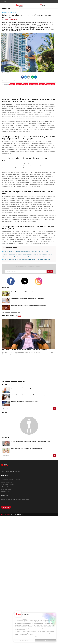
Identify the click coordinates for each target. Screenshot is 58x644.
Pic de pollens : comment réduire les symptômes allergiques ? (27, 292)
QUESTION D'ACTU (8, 8)
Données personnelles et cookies (11, 480)
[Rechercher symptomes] (54, 455)
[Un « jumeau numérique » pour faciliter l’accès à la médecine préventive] (29, 334)
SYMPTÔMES (6, 438)
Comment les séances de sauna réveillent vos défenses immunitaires (28, 306)
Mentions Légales (7, 489)
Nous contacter (6, 491)
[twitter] (27, 281)
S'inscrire (50, 271)
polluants (12, 84)
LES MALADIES (7, 384)
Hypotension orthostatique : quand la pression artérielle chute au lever (29, 388)
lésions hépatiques (34, 84)
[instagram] (41, 281)
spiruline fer (19, 84)
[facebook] (13, 281)
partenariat (42, 84)
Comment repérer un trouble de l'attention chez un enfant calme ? (28, 299)
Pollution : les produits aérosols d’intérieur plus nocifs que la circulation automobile (26, 251)
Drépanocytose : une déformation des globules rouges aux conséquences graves (31, 395)
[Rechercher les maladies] (54, 409)
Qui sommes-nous (7, 482)
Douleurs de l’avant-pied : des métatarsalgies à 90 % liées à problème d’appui (31, 442)
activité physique (51, 84)
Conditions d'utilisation (8, 484)
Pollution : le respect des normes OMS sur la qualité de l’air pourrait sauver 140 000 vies (27, 259)
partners (24, 619)
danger (26, 84)
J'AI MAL (5, 412)
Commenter (33, 81)
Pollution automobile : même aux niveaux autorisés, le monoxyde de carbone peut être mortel (29, 254)
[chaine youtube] (18, 316)
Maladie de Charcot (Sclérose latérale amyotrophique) (25, 402)
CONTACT (4, 1)
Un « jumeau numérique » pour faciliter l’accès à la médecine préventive (25, 350)
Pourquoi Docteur (6, 514)
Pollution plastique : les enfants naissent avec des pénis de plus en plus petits (24, 257)
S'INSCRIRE (6, 507)
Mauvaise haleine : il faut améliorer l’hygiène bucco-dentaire (26, 448)
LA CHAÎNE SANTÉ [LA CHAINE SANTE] (8, 316)
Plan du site (5, 487)
